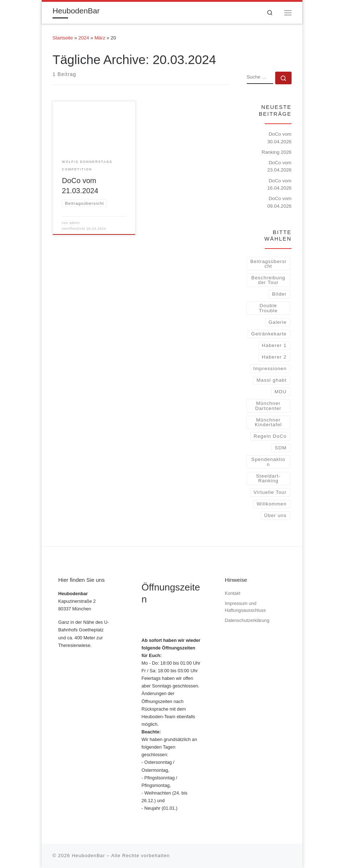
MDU (280, 392)
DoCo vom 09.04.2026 (279, 202)
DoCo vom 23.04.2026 (279, 166)
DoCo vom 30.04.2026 (279, 138)
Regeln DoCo (270, 436)
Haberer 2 (274, 357)
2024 (84, 38)
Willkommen (272, 504)
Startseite (63, 38)
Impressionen (270, 369)
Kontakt (233, 593)
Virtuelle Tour (270, 492)
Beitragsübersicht (268, 264)
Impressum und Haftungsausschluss (245, 607)
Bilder (279, 294)
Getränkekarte (269, 334)
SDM (281, 448)
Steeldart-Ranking (268, 478)
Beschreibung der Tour (268, 280)
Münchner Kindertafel (268, 422)
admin (75, 223)
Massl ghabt (271, 380)
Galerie (277, 322)
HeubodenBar (88, 856)
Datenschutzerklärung (247, 621)
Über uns (275, 515)
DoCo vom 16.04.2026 (279, 185)
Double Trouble (268, 308)
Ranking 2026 (277, 152)
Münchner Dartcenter (268, 406)
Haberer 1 (274, 345)
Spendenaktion (268, 462)
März (100, 38)
